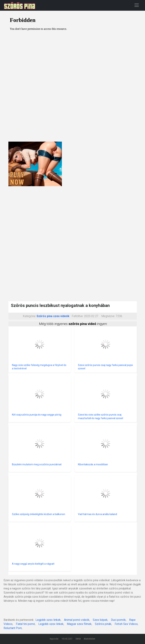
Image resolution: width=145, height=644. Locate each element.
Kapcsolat (54, 639)
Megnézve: (108, 316)
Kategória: (29, 316)
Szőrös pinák (103, 624)
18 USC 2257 (67, 639)
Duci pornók (118, 620)
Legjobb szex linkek (48, 620)
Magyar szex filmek (79, 624)
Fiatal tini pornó (25, 624)
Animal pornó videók (77, 620)
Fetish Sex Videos (126, 624)
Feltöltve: (78, 316)
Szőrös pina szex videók (53, 316)
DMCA (78, 639)
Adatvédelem (90, 639)
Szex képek (100, 620)
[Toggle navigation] (137, 5)
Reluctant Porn (13, 628)
